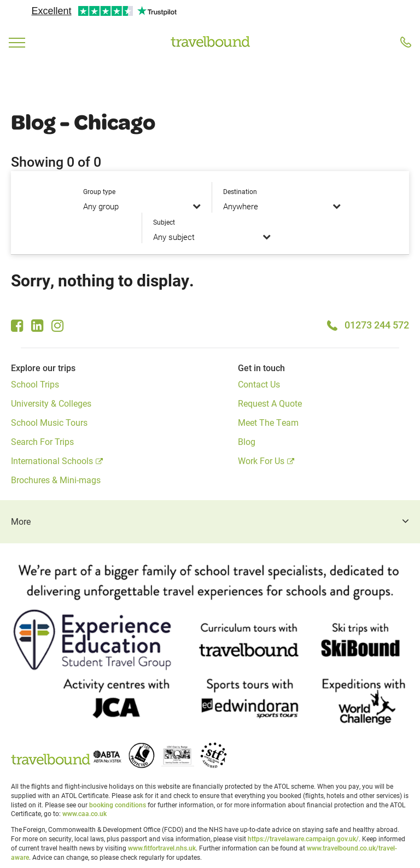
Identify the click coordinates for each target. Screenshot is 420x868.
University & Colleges (51, 403)
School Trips (35, 384)
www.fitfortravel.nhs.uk (162, 848)
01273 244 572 (377, 325)
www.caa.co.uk (84, 813)
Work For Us (261, 461)
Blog (247, 441)
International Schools (52, 461)
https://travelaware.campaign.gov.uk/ (303, 838)
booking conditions (118, 805)
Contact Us (259, 384)
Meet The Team (268, 422)
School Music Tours (49, 422)
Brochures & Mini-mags (56, 480)
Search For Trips (42, 441)
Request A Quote (270, 403)
